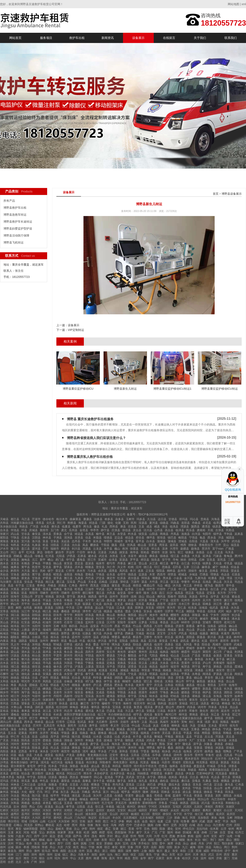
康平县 (93, 725)
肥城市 (190, 648)
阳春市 (172, 596)
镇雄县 (164, 556)
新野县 (65, 633)
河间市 (15, 744)
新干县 (220, 659)
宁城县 (174, 803)
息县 (131, 630)
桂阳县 (15, 611)
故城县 (108, 740)
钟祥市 (186, 622)
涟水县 (186, 696)
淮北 (37, 843)
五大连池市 (39, 703)
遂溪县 (212, 681)
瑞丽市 (55, 549)
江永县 (121, 608)
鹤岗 (129, 821)
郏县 (64, 641)
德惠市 (90, 718)
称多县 (109, 519)
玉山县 (186, 655)
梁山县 (15, 652)
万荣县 (134, 733)
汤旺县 (39, 707)
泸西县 (71, 556)
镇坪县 (218, 534)
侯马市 (234, 725)
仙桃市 (26, 619)
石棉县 (103, 582)
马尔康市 (6, 582)
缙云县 (201, 685)
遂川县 (188, 659)
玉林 (3, 840)
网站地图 (233, 4)
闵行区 (124, 814)
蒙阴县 (68, 648)
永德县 (200, 552)
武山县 (15, 534)
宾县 (120, 711)
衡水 (190, 840)
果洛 (214, 818)
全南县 (100, 663)
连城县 (15, 670)
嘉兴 (112, 858)
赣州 (42, 854)
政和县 (92, 670)
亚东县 (197, 784)
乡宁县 (52, 729)
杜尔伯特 (62, 707)
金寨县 (140, 678)
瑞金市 (26, 663)
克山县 (234, 707)
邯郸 (3, 854)
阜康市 (169, 773)
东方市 (222, 593)
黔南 (191, 836)
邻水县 (196, 582)
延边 (52, 836)
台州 (50, 858)
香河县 (222, 740)
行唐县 (58, 759)
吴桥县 (73, 744)
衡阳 (152, 851)
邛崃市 (44, 593)
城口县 (121, 807)
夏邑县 (222, 630)
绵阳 (113, 851)
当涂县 (4, 685)
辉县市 (137, 637)
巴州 (229, 825)
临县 (185, 725)
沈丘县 (90, 630)
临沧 (106, 825)
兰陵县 (108, 648)
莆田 (121, 851)
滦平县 (197, 744)
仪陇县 (105, 585)
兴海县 (215, 519)
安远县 (132, 663)
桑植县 (65, 611)
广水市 (122, 619)
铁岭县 (39, 722)
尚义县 (55, 748)
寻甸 (175, 560)
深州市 (79, 740)
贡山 (226, 545)
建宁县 (79, 674)
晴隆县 (90, 567)
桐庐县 (207, 692)
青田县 (212, 685)
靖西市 (136, 792)
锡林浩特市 (161, 799)
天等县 (165, 788)
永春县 (36, 674)
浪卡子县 (99, 781)
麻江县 (132, 563)
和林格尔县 (233, 803)
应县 (35, 737)
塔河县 (151, 700)
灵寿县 (47, 759)
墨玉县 (106, 766)
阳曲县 (58, 740)
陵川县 (76, 737)
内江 (29, 836)
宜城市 (207, 622)
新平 (43, 560)
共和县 (4, 523)
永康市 (111, 689)
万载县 (122, 659)
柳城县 (84, 799)
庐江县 (97, 685)
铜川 (153, 821)
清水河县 (218, 803)
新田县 (89, 608)
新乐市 (188, 755)
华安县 (146, 670)
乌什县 (104, 770)
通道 (227, 604)
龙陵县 (15, 560)
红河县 (31, 552)
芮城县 (55, 733)
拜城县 (115, 770)
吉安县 (15, 663)
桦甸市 (44, 718)
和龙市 (172, 711)
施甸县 (26, 560)
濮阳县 (26, 637)
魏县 (218, 751)
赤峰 (204, 832)
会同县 (28, 608)
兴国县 (68, 663)
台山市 (36, 604)
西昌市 (161, 574)
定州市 (122, 748)
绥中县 (143, 718)
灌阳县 (227, 796)
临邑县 (36, 648)
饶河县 (106, 707)
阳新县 (169, 626)
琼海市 (15, 596)
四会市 (132, 600)
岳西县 (137, 681)
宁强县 (193, 538)
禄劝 (183, 560)
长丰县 (129, 685)
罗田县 (15, 622)
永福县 (238, 796)
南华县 (134, 552)
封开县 (143, 600)
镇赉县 (26, 714)
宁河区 (153, 807)
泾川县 (148, 530)
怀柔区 (26, 818)
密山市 (170, 707)
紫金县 (236, 596)
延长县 (97, 541)
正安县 (150, 571)
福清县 (175, 674)
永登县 (122, 534)
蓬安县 (116, 585)
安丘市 (111, 652)
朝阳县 (219, 718)
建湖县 (111, 696)
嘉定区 (103, 814)
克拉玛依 (202, 829)
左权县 (238, 733)
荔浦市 (177, 796)
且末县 (236, 770)
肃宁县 (95, 744)
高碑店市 (99, 748)
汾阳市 (104, 725)
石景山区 (105, 818)
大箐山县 (16, 707)
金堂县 (122, 593)
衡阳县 (132, 615)
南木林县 (83, 788)
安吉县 (218, 689)
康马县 (229, 784)
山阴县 (44, 737)
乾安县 (47, 714)
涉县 (29, 755)
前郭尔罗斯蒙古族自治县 (80, 714)
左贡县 (74, 784)
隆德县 (63, 777)
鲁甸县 (228, 556)
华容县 (201, 611)
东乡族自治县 (9, 526)
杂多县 (120, 519)
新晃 (11, 608)
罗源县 (218, 674)
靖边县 (129, 538)
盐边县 (233, 589)
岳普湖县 (186, 766)
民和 (134, 523)
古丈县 (119, 604)
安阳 (155, 843)
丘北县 (219, 552)
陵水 (146, 593)
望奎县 (26, 703)
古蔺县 (193, 589)
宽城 (170, 744)
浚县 (229, 637)
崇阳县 (161, 619)
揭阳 (26, 854)
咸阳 (206, 851)
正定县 (68, 759)
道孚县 (58, 578)
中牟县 (26, 644)
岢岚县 (185, 729)
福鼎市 (164, 667)
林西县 (184, 803)
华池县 (15, 530)
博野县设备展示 (232, 194)
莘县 (197, 644)
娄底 (60, 836)
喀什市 (28, 770)
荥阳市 (4, 644)
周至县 (163, 545)
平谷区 (15, 818)
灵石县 (166, 733)
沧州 (82, 851)
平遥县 (188, 733)
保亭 (139, 593)
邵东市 (58, 615)
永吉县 (65, 718)
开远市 (70, 552)
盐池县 (109, 777)
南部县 (137, 585)
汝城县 (203, 608)
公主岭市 (77, 718)
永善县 (186, 556)
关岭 (43, 571)
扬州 (102, 854)
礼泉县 (36, 545)
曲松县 (164, 781)
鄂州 (141, 836)
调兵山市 (6, 722)
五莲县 (158, 648)
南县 (56, 611)
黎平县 (175, 563)
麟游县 (95, 545)
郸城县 (79, 630)
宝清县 (117, 707)
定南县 (111, 663)
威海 (193, 847)
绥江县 (175, 556)
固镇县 (33, 685)
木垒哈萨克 (101, 773)
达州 (166, 840)
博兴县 (116, 644)
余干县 (143, 655)
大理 (157, 836)
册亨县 (58, 567)
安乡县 (148, 611)
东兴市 (97, 796)
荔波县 (90, 563)
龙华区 (90, 810)
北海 (133, 843)
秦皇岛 (12, 851)
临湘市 (158, 611)
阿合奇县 (41, 770)
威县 (93, 751)
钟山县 (115, 792)
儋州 (194, 821)
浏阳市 (225, 615)
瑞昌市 (231, 663)
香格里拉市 (206, 545)
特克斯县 (202, 762)
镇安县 (143, 534)
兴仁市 (111, 567)
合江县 (215, 589)
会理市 (122, 574)
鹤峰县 (36, 619)
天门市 (4, 619)
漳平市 (4, 670)
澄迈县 (190, 593)
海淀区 (92, 818)
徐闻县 (239, 600)
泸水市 (4, 549)
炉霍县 (47, 578)
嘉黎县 (87, 781)
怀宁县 (190, 681)
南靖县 (167, 670)
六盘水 (20, 836)
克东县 (223, 707)
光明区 (68, 810)
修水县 (58, 667)
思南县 (166, 567)
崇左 (3, 829)
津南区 (209, 807)
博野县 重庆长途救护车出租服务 (90, 419)
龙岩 (143, 840)
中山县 (136, 725)
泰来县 (26, 711)
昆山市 (36, 700)
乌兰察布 (219, 825)
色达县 (225, 574)
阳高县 (26, 740)
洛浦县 (85, 766)
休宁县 (108, 681)
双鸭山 (39, 825)
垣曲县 (84, 733)
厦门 (227, 858)
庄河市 (37, 725)
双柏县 (145, 552)
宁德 (91, 847)
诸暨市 (196, 689)
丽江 (123, 829)
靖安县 (90, 659)
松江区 (68, 814)
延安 (99, 843)
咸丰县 (58, 619)
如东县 (15, 700)
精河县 (60, 773)
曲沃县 (131, 729)
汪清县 (161, 711)
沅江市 (26, 611)
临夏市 (77, 526)
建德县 (186, 692)
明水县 (225, 700)
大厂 (192, 740)
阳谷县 (206, 644)
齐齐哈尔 (144, 843)
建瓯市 (58, 670)
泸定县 (100, 578)
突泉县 (191, 799)
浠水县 (236, 619)
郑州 (188, 854)
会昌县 (58, 663)
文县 (141, 526)
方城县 (140, 633)
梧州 (3, 832)
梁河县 (36, 549)
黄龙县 (15, 541)
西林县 (155, 792)
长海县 (61, 725)
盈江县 (26, 549)
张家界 (62, 832)
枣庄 (81, 840)
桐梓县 (171, 571)
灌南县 (196, 696)
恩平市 (4, 604)
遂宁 (139, 832)
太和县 (4, 681)
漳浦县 (199, 670)
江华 (80, 608)
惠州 (89, 858)
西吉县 (74, 777)
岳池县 (207, 582)
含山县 (230, 681)
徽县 (97, 526)
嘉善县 (47, 692)
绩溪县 (26, 678)
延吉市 (225, 711)
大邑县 (111, 593)
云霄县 (210, 670)
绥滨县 (149, 707)
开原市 (230, 718)
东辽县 (215, 714)
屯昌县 (200, 593)
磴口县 (58, 803)
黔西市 (15, 571)
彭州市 (76, 593)
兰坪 (218, 545)
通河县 (90, 711)
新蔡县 (190, 626)
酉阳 (24, 807)
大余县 (164, 663)
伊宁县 (34, 762)
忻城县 (15, 792)
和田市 (127, 766)
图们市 (215, 711)
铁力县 (237, 703)
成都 (11, 858)
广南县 (230, 549)
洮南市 (4, 714)
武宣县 (237, 788)
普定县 (60, 571)
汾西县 (4, 729)
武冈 (221, 611)
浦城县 (124, 670)
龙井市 (183, 711)
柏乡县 (166, 751)
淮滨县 (140, 630)
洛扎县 (143, 781)
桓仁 (192, 722)
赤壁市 (140, 619)
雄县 (141, 748)
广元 (155, 832)
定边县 (119, 538)
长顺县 (26, 563)
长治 (198, 840)
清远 (208, 847)
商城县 (172, 630)
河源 (68, 836)
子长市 (87, 541)
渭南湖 (35, 847)
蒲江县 (100, 593)
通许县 (195, 641)
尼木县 (122, 788)
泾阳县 (55, 545)
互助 (126, 523)
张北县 (87, 748)
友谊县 (127, 707)
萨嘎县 (162, 784)
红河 (164, 836)
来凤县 (47, 619)
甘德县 (173, 519)
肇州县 (95, 707)
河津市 (33, 733)
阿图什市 (68, 770)
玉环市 (222, 685)
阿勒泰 (239, 818)
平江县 (180, 611)
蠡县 (171, 748)
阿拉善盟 (6, 825)
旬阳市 (207, 534)
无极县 (4, 759)
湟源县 (143, 523)
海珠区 (4, 814)
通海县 (81, 560)
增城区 (164, 810)
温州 (203, 858)
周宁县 (196, 667)
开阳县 (224, 571)
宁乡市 (215, 615)
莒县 (149, 648)
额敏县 (155, 762)
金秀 (228, 788)
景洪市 (206, 549)
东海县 (218, 696)
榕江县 (164, 563)
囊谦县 (88, 519)
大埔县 (79, 600)
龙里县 (15, 563)
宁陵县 (15, 633)
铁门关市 (153, 759)
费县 (99, 648)
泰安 (115, 847)
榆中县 (100, 534)
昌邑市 (90, 652)
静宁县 (105, 530)
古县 (90, 729)
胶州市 (68, 655)
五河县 (44, 685)
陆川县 (36, 796)
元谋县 (102, 552)
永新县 (156, 659)
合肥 (11, 862)
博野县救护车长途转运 (18, 222)
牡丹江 (240, 832)
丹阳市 (58, 696)
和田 (98, 821)
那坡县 (197, 792)
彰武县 (82, 722)
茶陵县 (196, 615)
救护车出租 (77, 38)
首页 (216, 194)
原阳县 (190, 637)
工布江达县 (28, 784)
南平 (135, 840)
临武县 (214, 608)
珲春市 (193, 711)
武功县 (236, 541)
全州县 (15, 799)
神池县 (206, 729)
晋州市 (199, 755)
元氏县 (228, 755)
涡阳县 (119, 678)
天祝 (210, 530)
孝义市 (115, 725)
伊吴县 (190, 773)
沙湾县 (4, 762)
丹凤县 (175, 534)
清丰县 (65, 637)
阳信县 (137, 644)
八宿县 (85, 784)
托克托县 (6, 807)
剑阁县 (58, 589)
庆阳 (237, 825)
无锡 (235, 858)
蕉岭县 (36, 600)
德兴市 (100, 655)
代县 (3, 733)
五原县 (68, 803)
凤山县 (75, 792)
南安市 (220, 670)
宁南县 (100, 574)
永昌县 (90, 534)
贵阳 (135, 858)
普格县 (90, 574)
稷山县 (113, 733)
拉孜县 (39, 788)
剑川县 (76, 549)
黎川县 (26, 659)
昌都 (3, 821)
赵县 (219, 755)
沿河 (139, 567)
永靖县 (45, 526)
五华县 (58, 600)
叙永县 (204, 589)
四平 (37, 836)
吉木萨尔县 (117, 773)
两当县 (88, 526)
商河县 (79, 655)
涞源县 (220, 748)
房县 (117, 626)
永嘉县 (132, 692)
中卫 (114, 821)
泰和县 (199, 659)
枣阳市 (218, 622)
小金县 (178, 578)
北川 (109, 589)
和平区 (58, 810)
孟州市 (76, 637)
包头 (73, 840)
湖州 (50, 854)
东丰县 (226, 714)
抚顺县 (224, 722)
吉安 (3, 843)
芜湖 (198, 851)
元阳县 (60, 556)
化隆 (118, 523)
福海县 (69, 762)
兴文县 (228, 582)
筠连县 (239, 582)
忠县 (90, 807)
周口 (227, 847)
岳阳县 (212, 611)
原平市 (142, 729)
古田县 (228, 667)
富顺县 (15, 593)
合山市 (218, 788)
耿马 (173, 552)
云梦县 (143, 622)
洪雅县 (63, 585)
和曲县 (174, 729)
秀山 (32, 807)
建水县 (92, 556)
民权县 (33, 633)
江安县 (31, 585)
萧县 (189, 678)
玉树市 (130, 519)
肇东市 (193, 700)
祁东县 (90, 615)
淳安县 (196, 692)
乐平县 (111, 667)
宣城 (57, 840)
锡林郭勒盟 (31, 829)
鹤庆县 (65, 549)
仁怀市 (70, 571)
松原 (87, 832)
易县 (189, 748)
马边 (160, 585)
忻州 (133, 836)
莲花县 (100, 667)
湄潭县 (113, 571)
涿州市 (132, 748)
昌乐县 (154, 652)
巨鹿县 (134, 751)
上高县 (111, 659)
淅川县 (97, 633)
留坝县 (161, 538)
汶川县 (239, 578)
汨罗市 (169, 611)
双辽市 (236, 714)
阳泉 (162, 829)
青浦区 (58, 814)
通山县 (151, 619)
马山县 (126, 799)
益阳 (198, 836)
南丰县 (15, 659)
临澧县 (119, 611)
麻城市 (204, 619)
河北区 (15, 810)
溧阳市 (71, 700)
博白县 (26, 796)
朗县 (216, 781)
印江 (157, 567)
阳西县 (183, 596)
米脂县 (97, 538)
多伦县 (148, 799)
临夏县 (66, 526)
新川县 (212, 637)
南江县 (50, 582)
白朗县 (4, 788)
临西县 (76, 751)
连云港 (72, 851)
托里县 (145, 762)
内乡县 (108, 633)
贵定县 (79, 563)
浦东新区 (91, 814)
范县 (46, 637)
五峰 (56, 626)
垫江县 (99, 807)
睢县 (24, 633)
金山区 (79, 814)
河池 (26, 832)
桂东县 (192, 608)
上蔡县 (26, 630)
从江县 (154, 563)
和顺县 (227, 733)
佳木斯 (214, 829)
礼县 (105, 526)
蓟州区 (131, 807)
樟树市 (58, 659)
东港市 (175, 722)
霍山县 (129, 678)
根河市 (79, 803)
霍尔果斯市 (18, 766)
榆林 (11, 840)
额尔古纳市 (92, 803)
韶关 (89, 840)
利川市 (100, 619)
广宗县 (113, 751)
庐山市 (207, 663)
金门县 (15, 674)
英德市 (124, 596)
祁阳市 (161, 608)
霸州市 (183, 740)
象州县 (4, 792)
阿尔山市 (203, 799)
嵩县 (143, 641)
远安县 (95, 626)
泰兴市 (4, 696)
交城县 (202, 725)
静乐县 (217, 729)
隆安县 (137, 799)
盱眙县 (175, 696)
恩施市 (111, 619)
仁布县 (240, 784)
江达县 (141, 784)
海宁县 (26, 692)
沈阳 (141, 854)
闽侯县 (239, 674)
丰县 (120, 700)
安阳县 (33, 641)
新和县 (124, 751)
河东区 (47, 810)
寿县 (14, 685)
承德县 (219, 744)
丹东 (201, 843)
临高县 (179, 593)
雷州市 (218, 600)
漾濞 (165, 549)
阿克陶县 (54, 770)
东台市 (100, 696)
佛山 (164, 854)
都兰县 (15, 519)
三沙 (169, 818)
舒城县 (151, 678)
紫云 (35, 571)
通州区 (58, 818)
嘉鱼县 (183, 619)
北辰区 (198, 807)
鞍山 (84, 847)
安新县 (198, 748)
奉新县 (132, 659)
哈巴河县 (57, 762)
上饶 (144, 851)
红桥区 (4, 810)
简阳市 (33, 593)
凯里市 (36, 567)
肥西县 (108, 685)
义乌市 (132, 689)
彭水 (16, 807)
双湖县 (237, 777)
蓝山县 (99, 608)
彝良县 (154, 556)
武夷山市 (70, 670)
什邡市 (161, 589)
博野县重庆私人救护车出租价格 (90, 457)
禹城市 (217, 644)
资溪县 (207, 655)
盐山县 (105, 744)
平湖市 (15, 692)
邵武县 (82, 670)
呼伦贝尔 (189, 829)
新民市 (72, 725)
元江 (35, 560)
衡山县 (111, 615)
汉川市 (111, 622)
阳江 (217, 843)
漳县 (165, 526)
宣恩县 (68, 619)
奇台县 (131, 773)
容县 (24, 593)
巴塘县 (204, 574)
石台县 (76, 678)
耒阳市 (79, 615)
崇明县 (192, 560)
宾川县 (145, 549)
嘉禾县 (224, 608)
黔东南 (181, 836)
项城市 (47, 630)
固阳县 (195, 803)
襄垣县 (180, 737)
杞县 (205, 641)
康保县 (76, 748)
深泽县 (26, 759)
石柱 (40, 807)
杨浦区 (135, 814)
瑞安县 (79, 692)
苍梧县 (158, 796)
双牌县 (139, 608)
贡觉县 (130, 784)
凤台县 (23, 685)
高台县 (169, 530)
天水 (147, 832)
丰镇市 (232, 799)
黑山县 (154, 722)
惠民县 (148, 644)
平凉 (225, 821)
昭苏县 (214, 762)
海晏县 (83, 523)
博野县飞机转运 (14, 242)
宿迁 (107, 847)
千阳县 (105, 545)
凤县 (85, 545)
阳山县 (151, 596)
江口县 (195, 567)
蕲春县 (225, 619)
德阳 (151, 840)
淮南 (128, 840)
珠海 (104, 858)
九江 (185, 847)
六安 (68, 847)
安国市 (111, 748)
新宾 (215, 722)
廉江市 (228, 600)
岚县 (156, 725)
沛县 (112, 700)
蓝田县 (174, 545)
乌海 (114, 825)
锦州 (18, 840)
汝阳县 (134, 641)
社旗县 (87, 633)
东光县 (126, 744)
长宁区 (178, 814)
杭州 (3, 858)
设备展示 (138, 38)
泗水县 (26, 652)
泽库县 (40, 523)
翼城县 (121, 729)
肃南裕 (201, 530)
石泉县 (26, 538)
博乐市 (88, 773)
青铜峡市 (86, 777)
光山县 (190, 630)
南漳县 (15, 626)
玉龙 (123, 556)
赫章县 (206, 567)
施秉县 (15, 567)
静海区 (142, 807)
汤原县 (205, 703)
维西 (183, 545)
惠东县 (111, 600)
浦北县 (76, 796)
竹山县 (137, 626)
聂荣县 (65, 781)
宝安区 (122, 810)
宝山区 (114, 814)
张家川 (4, 534)
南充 (76, 847)
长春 (177, 858)
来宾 (18, 832)
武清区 (188, 807)
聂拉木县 (174, 784)
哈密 (67, 825)
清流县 (143, 674)
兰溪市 (143, 689)
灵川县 (26, 799)
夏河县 (154, 523)
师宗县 (145, 560)
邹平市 (105, 644)
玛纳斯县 (143, 773)
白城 (192, 825)
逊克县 (74, 703)
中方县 (70, 608)
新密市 (235, 641)
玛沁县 (194, 519)
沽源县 (65, 748)
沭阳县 (239, 692)
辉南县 (194, 714)
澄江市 (92, 560)
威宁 (215, 567)
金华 (143, 858)
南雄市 (58, 604)
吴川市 (207, 600)
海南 (222, 818)
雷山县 (143, 563)
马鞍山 (218, 847)
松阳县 (180, 685)
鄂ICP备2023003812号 (153, 514)
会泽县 (113, 560)
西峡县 (129, 633)
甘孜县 (36, 578)
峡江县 (231, 659)
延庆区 (220, 814)
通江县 (60, 582)
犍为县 (209, 585)
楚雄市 (156, 552)
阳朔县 (36, 799)
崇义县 (143, 663)
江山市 (68, 689)
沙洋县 (196, 622)
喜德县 (47, 574)
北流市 (4, 796)
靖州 (235, 604)
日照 (68, 843)
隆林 (146, 792)
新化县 (196, 604)
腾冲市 (239, 556)
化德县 (36, 803)
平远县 (47, 600)
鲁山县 (73, 641)
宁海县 (164, 692)
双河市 (141, 759)
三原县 (65, 545)
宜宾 (214, 836)
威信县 (143, 556)
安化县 (36, 611)
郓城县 (58, 644)
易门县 (60, 560)
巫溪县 (49, 807)
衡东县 (100, 615)
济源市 (180, 626)
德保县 (208, 792)
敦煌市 (44, 530)
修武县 (126, 637)
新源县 (225, 762)
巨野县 (68, 644)
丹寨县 (122, 563)
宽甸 (184, 722)
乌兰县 (26, 519)
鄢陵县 (15, 637)
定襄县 (23, 733)
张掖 (90, 825)
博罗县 (122, 600)
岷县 (157, 526)
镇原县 (217, 526)
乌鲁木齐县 (7, 777)
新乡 (177, 847)
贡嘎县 (196, 781)
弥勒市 (49, 552)
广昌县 (196, 655)
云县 (210, 552)
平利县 (228, 534)
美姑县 (4, 574)
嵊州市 (186, 689)
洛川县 (36, 541)
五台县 (12, 733)
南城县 (36, 659)
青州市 (143, 652)
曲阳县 (180, 748)
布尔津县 (92, 762)
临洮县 (174, 526)
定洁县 (218, 784)
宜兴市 (129, 700)
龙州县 (186, 788)
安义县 (143, 667)
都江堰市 (88, 593)
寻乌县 (47, 663)
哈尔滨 (186, 858)
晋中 (162, 843)
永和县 (23, 729)
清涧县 (68, 538)
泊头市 (47, 744)
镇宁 (50, 571)
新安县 (163, 641)
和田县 (117, 766)
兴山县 (84, 626)
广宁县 (164, 600)
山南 (43, 821)
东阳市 (122, 689)
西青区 (220, 807)
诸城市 (132, 652)
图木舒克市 (192, 759)
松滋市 (47, 622)
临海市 (233, 685)
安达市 (204, 700)
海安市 (228, 696)
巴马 (40, 792)
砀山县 (198, 678)
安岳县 (28, 582)
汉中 (45, 836)
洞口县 (15, 615)
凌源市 (154, 718)
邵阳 (159, 840)
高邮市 (68, 696)
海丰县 (26, 600)
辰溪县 (49, 608)
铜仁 (205, 840)
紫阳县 (4, 538)
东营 (104, 840)
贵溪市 (186, 663)
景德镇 (108, 843)
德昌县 (132, 574)
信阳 (169, 847)
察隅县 (225, 781)
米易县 (4, 593)
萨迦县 (50, 788)
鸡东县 (191, 707)
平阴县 (90, 655)
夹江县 (188, 585)
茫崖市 (36, 519)
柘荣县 (186, 667)
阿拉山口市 (74, 773)
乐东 (154, 593)
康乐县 (56, 526)
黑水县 (167, 578)
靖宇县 (138, 714)
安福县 (167, 659)
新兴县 (60, 596)
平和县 (156, 670)
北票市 (164, 718)
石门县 (97, 611)
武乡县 (126, 737)
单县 (88, 644)
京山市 (175, 622)
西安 (227, 854)
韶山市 (143, 615)
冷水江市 (184, 604)
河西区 (36, 810)
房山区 (68, 818)
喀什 (166, 825)
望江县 (148, 681)
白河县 (196, 534)
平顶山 (20, 843)
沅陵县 (60, 608)
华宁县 (70, 560)
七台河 (52, 821)
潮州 (21, 851)
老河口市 (230, 622)
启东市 (4, 700)
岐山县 (142, 545)
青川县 (68, 589)
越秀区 (15, 814)
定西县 (23, 751)
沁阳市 (87, 637)
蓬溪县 (36, 589)
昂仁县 (28, 788)
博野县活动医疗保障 (16, 235)
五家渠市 (177, 759)
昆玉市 (114, 759)
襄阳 (162, 847)
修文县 (203, 571)
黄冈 (123, 847)
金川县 (188, 578)
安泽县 (81, 729)
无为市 (65, 685)
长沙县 (236, 615)
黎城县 (158, 737)
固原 (210, 821)
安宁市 (166, 560)
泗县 (171, 678)
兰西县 (15, 703)
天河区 (239, 810)
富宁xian (218, 549)
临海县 (188, 751)
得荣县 (172, 574)
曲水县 (112, 788)
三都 (231, 560)
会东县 (111, 574)
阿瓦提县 (92, 770)
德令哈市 (48, 519)
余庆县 (102, 571)
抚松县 (148, 714)
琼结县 (175, 781)
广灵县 (4, 740)
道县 (130, 608)
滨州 (11, 843)
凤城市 (164, 722)
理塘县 (215, 574)
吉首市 (161, 604)
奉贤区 (47, 814)
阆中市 (84, 585)
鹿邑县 (58, 630)
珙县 (3, 585)
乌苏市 (166, 762)
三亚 (191, 851)
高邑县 (36, 759)
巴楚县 (163, 766)
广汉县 (172, 589)
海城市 (235, 722)
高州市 (196, 600)
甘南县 (15, 711)
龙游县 (79, 689)
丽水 (18, 847)
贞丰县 (79, 567)
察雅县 (95, 784)
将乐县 (100, 674)
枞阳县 (201, 681)
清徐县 (68, 740)
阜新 (91, 722)
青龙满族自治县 (97, 755)
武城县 (238, 644)
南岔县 (4, 707)
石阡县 (177, 567)
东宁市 (95, 703)
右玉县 (26, 737)
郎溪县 (55, 678)
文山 (77, 829)
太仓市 (26, 700)
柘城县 (4, 633)
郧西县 (148, 626)
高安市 (47, 659)
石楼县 (165, 725)
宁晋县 (145, 751)
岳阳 (154, 847)
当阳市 (36, 626)
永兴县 (235, 608)
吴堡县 (79, 538)
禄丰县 (92, 552)
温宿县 (157, 770)
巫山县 (60, 807)
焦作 (29, 843)
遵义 (167, 851)
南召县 (151, 633)
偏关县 (153, 729)
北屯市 (165, 759)
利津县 (239, 652)
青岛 (149, 854)
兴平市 (225, 541)
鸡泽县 (4, 755)
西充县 (95, 585)
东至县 (87, 678)
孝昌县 (164, 622)
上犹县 (154, 663)
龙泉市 (140, 685)
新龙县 (26, 578)
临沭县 (58, 648)
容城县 (230, 748)
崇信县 (126, 530)
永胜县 (114, 556)
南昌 (128, 858)
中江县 (183, 589)
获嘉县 (201, 637)
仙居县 (15, 689)
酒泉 (71, 832)
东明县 (36, 644)
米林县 (15, 784)
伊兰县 (140, 711)
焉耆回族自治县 (219, 770)
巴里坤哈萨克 (205, 773)
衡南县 (122, 615)
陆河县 (15, 600)
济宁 (228, 851)
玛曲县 (175, 523)
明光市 (26, 681)
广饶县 (228, 652)
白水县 (151, 541)
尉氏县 (185, 641)
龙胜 (218, 796)
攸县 (205, 615)
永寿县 (196, 674)
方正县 (129, 711)
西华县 (111, 630)
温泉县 (50, 773)
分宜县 (196, 663)
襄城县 (4, 637)
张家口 (240, 843)
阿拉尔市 (207, 759)
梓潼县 (119, 589)
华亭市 (95, 530)
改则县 (173, 777)
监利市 (90, 622)
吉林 (96, 840)
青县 (136, 744)
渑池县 (193, 633)
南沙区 (186, 810)
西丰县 (28, 722)
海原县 (21, 777)
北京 (18, 862)
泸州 (209, 843)
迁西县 (146, 755)
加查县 (132, 781)
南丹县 (97, 792)
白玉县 (4, 578)
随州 (170, 832)
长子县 (137, 737)
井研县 (198, 585)
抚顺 (84, 843)
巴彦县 (111, 711)
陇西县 (195, 526)
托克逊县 (221, 773)
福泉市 (100, 563)
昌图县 (18, 722)
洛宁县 (113, 641)
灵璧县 (180, 678)
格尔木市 (62, 519)
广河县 (34, 526)
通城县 (172, 619)
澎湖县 (4, 667)
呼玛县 (161, 700)
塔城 (24, 821)
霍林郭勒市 (149, 803)
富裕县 (4, 711)
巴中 (129, 825)
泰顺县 (90, 692)
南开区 (26, 810)
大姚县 (113, 552)
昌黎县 (81, 755)
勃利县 (162, 703)
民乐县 (190, 530)
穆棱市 (106, 703)
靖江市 (15, 696)
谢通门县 (16, 788)
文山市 (4, 552)
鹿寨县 (73, 799)
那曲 (177, 818)
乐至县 (18, 582)
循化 (110, 523)
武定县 (103, 556)
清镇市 (192, 571)
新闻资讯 (108, 38)
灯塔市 (60, 722)
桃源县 (108, 611)
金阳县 (68, 574)
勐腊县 (185, 549)
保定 (133, 854)
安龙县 (47, 567)
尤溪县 (111, 674)
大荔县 (204, 541)
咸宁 (222, 836)
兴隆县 (208, 744)
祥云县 (156, 549)
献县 (64, 744)
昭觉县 (58, 574)
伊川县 (102, 641)
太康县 (68, 630)
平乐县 (188, 796)
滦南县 (167, 755)
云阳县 (81, 807)
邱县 (14, 755)
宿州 (200, 847)
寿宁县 (207, 667)
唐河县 (76, 633)
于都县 (79, 663)
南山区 (132, 810)
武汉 (211, 854)
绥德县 (108, 538)
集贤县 (138, 707)
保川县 (92, 641)
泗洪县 (218, 692)
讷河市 (202, 707)
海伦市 (183, 700)
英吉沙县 (6, 770)
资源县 (198, 796)
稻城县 (183, 574)
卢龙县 (70, 755)
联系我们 (231, 38)
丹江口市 (107, 626)
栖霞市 (186, 652)
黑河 (75, 825)
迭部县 (186, 523)
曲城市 (233, 648)
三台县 (140, 589)
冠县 (178, 644)
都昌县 (26, 667)
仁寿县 (73, 585)
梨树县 (12, 718)
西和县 (114, 526)
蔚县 (46, 748)
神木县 (47, 538)
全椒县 (68, 681)
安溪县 (47, 674)
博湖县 (181, 770)
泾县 (35, 678)
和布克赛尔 (120, 762)
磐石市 (23, 718)
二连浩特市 (178, 799)
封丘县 (169, 637)
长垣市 (158, 637)
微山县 (79, 652)
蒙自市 (60, 552)
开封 (110, 836)
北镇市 (124, 722)
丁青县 (106, 784)
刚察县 (72, 523)
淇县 (221, 637)
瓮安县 (68, 563)
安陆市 (122, 622)
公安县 (100, 622)
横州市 (95, 799)
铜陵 (182, 840)
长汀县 (47, 670)
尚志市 (68, 711)
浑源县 (220, 737)
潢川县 (151, 630)
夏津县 (4, 648)
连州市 (114, 596)
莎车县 (222, 766)
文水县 (213, 725)
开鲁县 (163, 803)
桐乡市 (4, 692)
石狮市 (4, 674)
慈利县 (76, 611)
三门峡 (213, 832)
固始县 (161, 630)
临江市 (102, 714)
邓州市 (44, 633)
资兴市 (171, 608)
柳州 (136, 851)
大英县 (15, 589)
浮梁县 (122, 667)
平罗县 (120, 777)
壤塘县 (156, 578)
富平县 (129, 541)
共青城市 (219, 663)
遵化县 (124, 755)
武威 (202, 821)
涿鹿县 (4, 748)
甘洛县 (15, 574)
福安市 (175, 667)
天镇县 (15, 740)
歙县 (117, 681)
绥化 (110, 832)
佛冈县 (161, 596)
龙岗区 (111, 810)
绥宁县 (4, 615)
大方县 (26, 571)
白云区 (228, 810)
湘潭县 (164, 615)
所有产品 (9, 201)
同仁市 (61, 523)
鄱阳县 (132, 655)
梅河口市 (171, 714)
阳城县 (87, 737)
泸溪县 (79, 667)
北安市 (53, 703)
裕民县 (134, 762)
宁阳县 (222, 648)
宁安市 (117, 703)
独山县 (58, 563)
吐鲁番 (185, 821)
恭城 (168, 796)
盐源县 (143, 574)
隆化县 (187, 744)
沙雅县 (136, 770)
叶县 (82, 641)
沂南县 (140, 648)
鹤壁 (102, 832)
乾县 (46, 545)
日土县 (194, 777)
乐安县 (239, 655)
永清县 (233, 740)
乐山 (186, 843)
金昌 (137, 821)
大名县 (38, 755)
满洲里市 (134, 803)
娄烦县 (47, 740)
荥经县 (124, 582)
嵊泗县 (47, 689)
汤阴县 (23, 641)
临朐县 (164, 652)
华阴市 (108, 541)
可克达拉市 (127, 759)
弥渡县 (134, 549)
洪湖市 (58, 622)
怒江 (106, 821)
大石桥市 (102, 722)
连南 (134, 596)
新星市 (90, 759)
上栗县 (90, 667)
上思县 (108, 796)
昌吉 (200, 825)
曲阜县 (4, 652)
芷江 (3, 608)
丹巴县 (90, 578)
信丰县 (175, 663)
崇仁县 (4, 659)
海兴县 (116, 744)
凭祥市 (154, 788)
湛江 (105, 851)
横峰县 (164, 655)
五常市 (58, 711)
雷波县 (235, 571)
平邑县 (90, 648)
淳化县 (4, 545)
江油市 (90, 589)
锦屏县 (207, 563)
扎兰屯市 (107, 803)
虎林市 (181, 707)
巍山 (117, 549)
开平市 (26, 604)
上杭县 (36, 670)
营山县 (126, 585)
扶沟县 (122, 630)
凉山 (50, 829)
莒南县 (79, 648)
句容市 (36, 696)
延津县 (207, 556)
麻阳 (18, 608)
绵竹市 (151, 589)
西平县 (36, 630)
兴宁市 (90, 600)
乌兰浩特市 (218, 799)
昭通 (34, 832)
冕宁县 (36, 574)
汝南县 (212, 626)
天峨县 (86, 792)
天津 (196, 854)
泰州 (235, 851)
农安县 (111, 718)
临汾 (50, 840)
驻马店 (46, 851)
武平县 (26, 670)
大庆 (60, 847)
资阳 (43, 829)
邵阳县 (36, 615)
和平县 (204, 596)
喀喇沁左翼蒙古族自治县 (186, 718)
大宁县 (41, 729)
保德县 (163, 729)
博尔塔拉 (14, 821)
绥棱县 (215, 700)
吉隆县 (186, 784)
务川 (133, 571)
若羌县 (4, 773)
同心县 (98, 777)
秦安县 (36, 534)
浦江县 (164, 689)
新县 (181, 630)
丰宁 (178, 744)
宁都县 (90, 663)
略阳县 (183, 538)
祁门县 (90, 681)
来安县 (79, 681)
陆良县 (156, 560)
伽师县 (174, 766)
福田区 (143, 810)
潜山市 (180, 681)
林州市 (238, 637)
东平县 (212, 648)
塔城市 (177, 762)
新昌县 (207, 689)
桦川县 (215, 703)
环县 (24, 530)
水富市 (132, 556)
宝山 (42, 832)
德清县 (239, 689)
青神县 (41, 585)
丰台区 (117, 818)
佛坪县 (151, 538)
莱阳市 (207, 652)
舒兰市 (33, 718)
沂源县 (15, 655)
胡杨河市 (102, 759)
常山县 (100, 689)
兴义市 (122, 567)
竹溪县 (126, 626)
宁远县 (110, 608)
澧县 (128, 611)
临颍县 (204, 633)
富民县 (222, 560)
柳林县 (176, 725)
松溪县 (103, 670)
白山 (208, 825)
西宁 (60, 843)
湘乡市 (154, 615)
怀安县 (26, 748)
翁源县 (87, 604)
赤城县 (229, 744)
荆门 (213, 840)
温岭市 (4, 689)
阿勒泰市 (105, 762)
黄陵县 (4, 541)
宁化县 (132, 674)
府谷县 (140, 538)
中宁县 (31, 777)
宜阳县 (124, 641)
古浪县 (220, 530)
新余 (3, 836)
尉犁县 (15, 773)
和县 (221, 681)
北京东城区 (147, 818)
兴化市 (26, 696)
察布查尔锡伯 (19, 762)
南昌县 (154, 667)
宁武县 (227, 729)
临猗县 (145, 733)
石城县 (36, 663)
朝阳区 (160, 818)
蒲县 (14, 729)
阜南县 (230, 678)
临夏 (160, 821)
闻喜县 (124, 733)
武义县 (175, 689)
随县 (131, 619)
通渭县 (206, 526)
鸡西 (121, 825)
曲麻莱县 (75, 519)
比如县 (76, 781)
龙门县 (100, 600)
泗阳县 (228, 692)
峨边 (168, 585)
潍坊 (26, 858)
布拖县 (79, 574)
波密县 (236, 781)
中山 (73, 858)
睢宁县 (103, 700)
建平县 (208, 718)
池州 (221, 840)
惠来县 (82, 596)
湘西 (94, 832)
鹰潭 (239, 829)
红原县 (122, 578)
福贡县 (235, 545)
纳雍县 (224, 567)
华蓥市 (186, 582)
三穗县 (4, 567)
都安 (32, 792)
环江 (48, 792)
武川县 (206, 803)
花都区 (196, 810)
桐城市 (126, 681)
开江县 (164, 582)
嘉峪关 (60, 829)
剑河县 (196, 563)
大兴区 (36, 818)
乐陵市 (227, 644)
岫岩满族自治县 (10, 725)
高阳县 (4, 751)
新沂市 (92, 700)
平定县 (198, 737)
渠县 (144, 582)
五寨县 (195, 729)
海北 (185, 818)
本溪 (200, 722)
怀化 (65, 840)
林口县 (151, 703)
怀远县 (55, 685)
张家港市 (48, 700)
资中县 (230, 585)
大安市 (236, 711)
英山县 (4, 622)
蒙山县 (140, 796)
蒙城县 (108, 678)
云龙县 (97, 549)
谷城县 (4, 626)
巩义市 (15, 644)
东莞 (172, 854)
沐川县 (177, 585)
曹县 (96, 644)
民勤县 (230, 530)
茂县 (222, 578)
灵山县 (87, 796)
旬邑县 (15, 545)
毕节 (139, 829)
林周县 (144, 788)
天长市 (36, 681)
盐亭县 (129, 589)
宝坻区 (177, 807)
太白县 (76, 545)
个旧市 (81, 552)
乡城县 (193, 574)
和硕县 (192, 770)
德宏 (100, 829)
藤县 (149, 796)
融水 (53, 799)
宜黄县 (228, 655)
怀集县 (154, 600)
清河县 (45, 762)
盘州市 (182, 571)
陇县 (114, 545)
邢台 (29, 851)
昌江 (162, 593)
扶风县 (131, 545)
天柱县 (218, 563)
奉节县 (70, 807)
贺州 (178, 829)
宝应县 (71, 582)
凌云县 (187, 792)
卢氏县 (183, 633)
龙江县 (47, 711)
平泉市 (153, 744)
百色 (147, 829)
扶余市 (36, 714)
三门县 (36, 689)
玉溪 (11, 832)
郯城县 (129, 648)
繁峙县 (238, 729)
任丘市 (36, 744)
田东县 (229, 792)
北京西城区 (130, 818)
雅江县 (68, 578)
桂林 (11, 854)
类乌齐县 (118, 784)
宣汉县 (175, 582)
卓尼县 (207, 523)
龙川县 (225, 596)
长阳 (64, 626)
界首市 (209, 678)
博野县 (151, 748)
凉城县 (4, 803)
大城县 (212, 740)
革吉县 (183, 777)
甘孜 (176, 821)
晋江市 (231, 670)
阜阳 (183, 851)
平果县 (219, 792)
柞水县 (132, 534)
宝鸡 (125, 843)
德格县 (15, 578)
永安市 (68, 674)
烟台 (42, 858)
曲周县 (209, 751)
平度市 (58, 655)
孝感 (26, 847)
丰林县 (28, 707)
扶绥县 (208, 788)
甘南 (82, 821)
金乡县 (58, 652)
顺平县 (161, 748)
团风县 (36, 622)
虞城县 (233, 630)
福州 (211, 858)
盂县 (189, 737)
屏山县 (218, 582)
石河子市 (221, 759)
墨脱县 (4, 784)
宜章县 (4, 611)
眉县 (122, 545)
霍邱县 (161, 678)
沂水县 (119, 648)
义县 (144, 722)
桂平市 (55, 796)
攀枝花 (50, 825)
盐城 (57, 854)
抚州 (118, 843)
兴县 (193, 725)
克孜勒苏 (203, 818)
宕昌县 (132, 526)
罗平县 (134, 560)
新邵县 (47, 615)
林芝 (218, 821)
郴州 (102, 836)
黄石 (120, 840)
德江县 (148, 567)
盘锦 (26, 840)
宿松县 (158, 681)
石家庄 (160, 858)
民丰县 (53, 766)
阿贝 (75, 821)
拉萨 (45, 843)
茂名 (94, 836)
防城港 (187, 832)
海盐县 (36, 692)
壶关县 (148, 737)
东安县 (150, 608)
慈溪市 (143, 692)
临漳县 (60, 755)
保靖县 (129, 604)
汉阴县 (36, 538)
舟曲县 (196, 523)
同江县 (194, 703)
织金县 (235, 567)
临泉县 (15, 681)
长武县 (26, 545)
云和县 (169, 685)
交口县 (125, 725)
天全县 (92, 582)
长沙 (180, 854)
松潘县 (213, 578)
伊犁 (84, 829)
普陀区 (156, 814)
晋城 (230, 832)
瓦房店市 (49, 725)
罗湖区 (154, 810)
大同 (149, 836)
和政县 (24, 526)
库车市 (147, 770)
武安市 (198, 751)
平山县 (239, 755)
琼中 (131, 593)
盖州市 (114, 722)
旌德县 (15, 678)
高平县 (55, 737)
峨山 (50, 560)
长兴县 (228, 689)
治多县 (98, 519)
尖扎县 (51, 523)
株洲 (99, 847)
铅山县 (175, 655)
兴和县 (15, 803)
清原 (207, 722)
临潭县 (218, 523)
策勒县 (74, 766)
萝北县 (159, 707)
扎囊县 (207, 781)
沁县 (117, 737)
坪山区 (79, 810)
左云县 (209, 737)
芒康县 (63, 784)
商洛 (82, 825)
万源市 (135, 582)
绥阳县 (161, 571)
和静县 (203, 770)
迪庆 (90, 821)
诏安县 (188, 670)
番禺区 (207, 810)
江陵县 (79, 622)
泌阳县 (222, 626)
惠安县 (58, 674)
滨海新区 (165, 807)
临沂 (18, 858)
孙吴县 (63, 703)
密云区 (4, 818)
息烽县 (214, 571)
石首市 (68, 622)
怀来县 (15, 748)
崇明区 (36, 814)
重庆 (235, 854)
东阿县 (188, 644)
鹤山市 (15, 604)
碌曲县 (164, 523)
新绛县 (102, 733)
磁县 (21, 755)
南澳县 (47, 604)
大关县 (196, 556)
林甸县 (74, 707)
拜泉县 (213, 707)
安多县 (55, 781)
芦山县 (82, 582)
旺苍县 (79, 589)
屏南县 (218, 667)
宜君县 (153, 545)
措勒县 (162, 777)
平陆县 (65, 733)
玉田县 (135, 755)
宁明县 (197, 788)
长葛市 (225, 633)
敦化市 (204, 711)
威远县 (4, 589)
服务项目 (46, 38)
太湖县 (169, 681)
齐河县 (26, 648)
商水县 (100, 630)
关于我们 (200, 38)
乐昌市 (68, 604)
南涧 (125, 549)
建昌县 (132, 718)
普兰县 (226, 777)
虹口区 (146, 814)
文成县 (100, 692)
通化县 (204, 714)
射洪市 (26, 589)
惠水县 (4, 563)
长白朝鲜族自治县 (120, 714)
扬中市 (47, 696)
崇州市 (55, 593)
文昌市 (4, 596)
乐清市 (68, 692)
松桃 (131, 567)
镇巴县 (172, 538)
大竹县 (154, 582)
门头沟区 (80, 818)
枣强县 (161, 740)
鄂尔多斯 (228, 843)
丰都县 (110, 807)
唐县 (14, 751)
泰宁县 (90, 674)
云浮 (223, 829)
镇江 (65, 854)
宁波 (157, 854)
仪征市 (79, 696)
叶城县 (211, 766)
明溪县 (154, 674)
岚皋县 (239, 534)
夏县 (75, 733)
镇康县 (190, 552)
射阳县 (122, 696)
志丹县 (76, 541)
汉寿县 (137, 611)
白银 (158, 825)
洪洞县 (99, 729)
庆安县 (236, 700)
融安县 (63, 799)
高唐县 (169, 644)
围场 (162, 744)
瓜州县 (73, 530)
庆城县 (33, 530)
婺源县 (111, 655)
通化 (170, 829)
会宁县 (68, 534)
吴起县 (65, 541)
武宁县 (68, 667)
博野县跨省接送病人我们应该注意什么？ (96, 438)
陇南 (150, 825)
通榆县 (15, 714)
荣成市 (180, 648)
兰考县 (174, 641)
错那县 (111, 781)
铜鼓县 (79, 659)
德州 (3, 847)
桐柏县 (55, 633)
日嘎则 (33, 821)
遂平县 (201, 626)
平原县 (15, 648)
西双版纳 (121, 832)
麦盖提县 (199, 766)
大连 (196, 858)
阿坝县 (146, 578)
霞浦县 (239, 667)
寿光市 (122, 652)
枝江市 (26, 626)
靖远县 (79, 534)
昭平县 (126, 792)
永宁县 (151, 777)
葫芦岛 (77, 836)
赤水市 (81, 571)
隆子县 (122, 781)
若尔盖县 (134, 578)
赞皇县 (15, 759)
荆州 (235, 847)
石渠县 (236, 574)
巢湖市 (87, 685)
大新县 (176, 788)
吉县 (61, 729)
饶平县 (103, 596)
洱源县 (87, 549)
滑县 (14, 641)
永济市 (44, 733)
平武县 (100, 589)
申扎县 (44, 781)
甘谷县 (26, 534)
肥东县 (119, 685)
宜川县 (26, 541)
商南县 (164, 534)
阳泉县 (36, 748)
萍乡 (131, 832)
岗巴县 (151, 784)
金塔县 (84, 530)
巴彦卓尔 (140, 825)
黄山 (118, 836)
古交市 (36, 740)
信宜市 (175, 600)
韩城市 (119, 541)
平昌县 (39, 582)
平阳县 (122, 692)
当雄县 (133, 788)
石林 (202, 560)
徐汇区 (199, 814)
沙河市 (55, 751)
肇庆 (3, 851)
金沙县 (4, 571)
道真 (141, 571)
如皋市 (239, 696)
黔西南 (51, 832)
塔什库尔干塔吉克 (145, 766)
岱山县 (58, 689)
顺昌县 (135, 670)
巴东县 (79, 619)
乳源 (77, 604)
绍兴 (57, 858)
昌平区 (47, 818)
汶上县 (36, 652)
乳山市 (169, 648)
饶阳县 (129, 740)
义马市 (172, 633)
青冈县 (4, 703)
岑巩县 (228, 563)
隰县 (32, 729)
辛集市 (210, 755)
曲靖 (194, 843)
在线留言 (169, 38)
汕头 (110, 854)
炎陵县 (186, 615)
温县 (96, 637)
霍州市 (223, 725)
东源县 (193, 596)
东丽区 (230, 807)
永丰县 (210, 659)
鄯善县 (233, 773)
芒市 (46, 549)
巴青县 (15, 781)
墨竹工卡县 (98, 788)
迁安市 (114, 755)
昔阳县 (217, 733)
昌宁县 (4, 560)
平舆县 (15, 630)
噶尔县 (205, 777)
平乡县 (102, 751)
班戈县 (26, 781)
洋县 (221, 538)
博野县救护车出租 (15, 208)
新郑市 (224, 641)
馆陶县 (227, 751)
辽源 (168, 821)
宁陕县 (15, 538)
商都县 (26, 803)
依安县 (36, 711)
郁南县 (50, 596)
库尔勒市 (38, 773)
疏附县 (18, 770)
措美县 (154, 781)
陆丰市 (4, 600)
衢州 (52, 843)
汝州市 (44, 641)
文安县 (201, 740)
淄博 (128, 851)
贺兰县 (141, 777)
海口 (118, 854)
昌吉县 (179, 773)
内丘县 (177, 751)
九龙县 (79, 578)
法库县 (83, 725)
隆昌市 (220, 585)
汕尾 (230, 836)
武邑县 (151, 740)
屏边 (40, 552)
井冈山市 (144, 659)
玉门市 (55, 530)
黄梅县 (215, 619)
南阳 (63, 851)
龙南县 (122, 663)
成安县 (49, 755)
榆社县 (4, 737)
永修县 (47, 667)
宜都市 (47, 626)
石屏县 (82, 556)
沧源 (165, 552)
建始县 (90, 619)
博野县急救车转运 (15, 215)
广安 (162, 832)
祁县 (197, 733)
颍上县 (220, 678)
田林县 (165, 792)
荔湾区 (26, 814)
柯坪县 (80, 770)
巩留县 (236, 762)
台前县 (36, 637)
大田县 (122, 674)
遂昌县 (190, 685)
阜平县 (33, 751)
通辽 (108, 829)
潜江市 (15, 619)
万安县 (178, 659)
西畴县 (18, 556)
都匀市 (111, 563)
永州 (206, 836)
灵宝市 (161, 633)
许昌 (178, 843)
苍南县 (111, 692)
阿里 (193, 818)
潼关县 (215, 541)
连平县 (215, 596)
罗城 (55, 792)
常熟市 (60, 700)
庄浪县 (116, 530)
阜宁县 (132, 696)
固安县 (4, 744)
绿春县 (39, 556)
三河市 (172, 740)
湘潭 (170, 843)
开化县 (90, 689)
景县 (99, 740)
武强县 (140, 740)
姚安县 (124, 552)
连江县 (228, 674)
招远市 (196, 652)
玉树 (230, 818)
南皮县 (84, 744)
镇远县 (239, 563)
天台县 (26, 689)
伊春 (121, 821)
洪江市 (218, 604)
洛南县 (186, 534)
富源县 (124, 560)
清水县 (47, 534)
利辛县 (97, 678)
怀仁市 (15, 737)
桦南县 (226, 703)
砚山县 (28, 556)
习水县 (92, 571)
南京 (203, 854)
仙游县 (164, 674)
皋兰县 (111, 534)
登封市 (214, 641)
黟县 (99, 681)
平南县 (65, 796)
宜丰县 (100, 659)
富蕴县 (80, 762)
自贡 (223, 832)
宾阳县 (105, 799)
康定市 (111, 578)
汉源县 (114, 582)
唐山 (73, 854)
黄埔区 (218, 810)
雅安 (18, 829)
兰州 (34, 858)
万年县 (122, 655)
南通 (96, 858)
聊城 (42, 840)
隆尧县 (156, 751)
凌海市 (135, 722)
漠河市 (172, 700)
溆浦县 (38, 608)
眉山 (229, 840)
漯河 (87, 836)
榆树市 (100, 718)
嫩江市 (85, 703)
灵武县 (130, 777)
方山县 (147, 725)
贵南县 (205, 519)
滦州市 (178, 755)
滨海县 (143, 696)
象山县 (175, 692)
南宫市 (65, 751)
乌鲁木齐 (84, 854)
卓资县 (47, 803)
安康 (116, 829)
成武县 (79, 644)
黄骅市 (26, 744)
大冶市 (158, 626)
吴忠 (59, 825)
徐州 (65, 858)
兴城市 (122, 718)
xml (244, 4)
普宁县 (71, 596)
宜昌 (89, 851)
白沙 (170, 593)
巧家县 (218, 556)
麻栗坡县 (6, 556)
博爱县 (116, 637)
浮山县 (70, 729)
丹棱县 (52, 585)
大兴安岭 (64, 821)
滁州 (37, 851)
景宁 (149, 685)
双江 (180, 552)
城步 (229, 611)
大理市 (174, 549)
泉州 (169, 858)
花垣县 (140, 604)
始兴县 (108, 604)
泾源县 (53, 777)
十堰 (237, 836)
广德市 (44, 678)
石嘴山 (18, 825)
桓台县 (36, 655)
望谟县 (68, 567)
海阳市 (175, 652)
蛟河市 (55, 718)
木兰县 (100, 711)
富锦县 (183, 703)
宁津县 (47, 648)
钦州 (231, 829)
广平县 (238, 751)
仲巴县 (208, 784)
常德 (45, 847)
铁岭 (178, 832)
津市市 (87, 611)
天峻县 (4, 519)
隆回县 (26, 615)
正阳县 (4, 630)
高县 (11, 585)
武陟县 (105, 637)
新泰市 (201, 648)
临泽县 (180, 530)
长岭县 (58, 714)
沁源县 (108, 737)
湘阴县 (190, 611)
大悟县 (154, 622)
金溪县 (218, 655)
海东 (98, 825)
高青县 (26, 655)
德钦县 (192, 545)
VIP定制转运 (76, 330)
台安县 (26, 725)
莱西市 (47, 655)
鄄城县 (47, 644)
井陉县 (79, 759)
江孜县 (71, 788)
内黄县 (4, 641)
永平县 (108, 549)
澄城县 (183, 541)
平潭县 (186, 674)
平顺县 (169, 737)
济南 (219, 858)
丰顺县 (68, 600)
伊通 (3, 718)
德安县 (36, 667)
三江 (46, 799)
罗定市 (39, 596)
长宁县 (20, 585)
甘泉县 (55, 541)
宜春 (130, 847)
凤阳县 (47, 681)
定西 (174, 825)
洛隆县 (53, 784)
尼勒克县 (189, 762)
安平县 (119, 740)
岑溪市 (129, 796)
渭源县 (185, 526)
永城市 (212, 630)
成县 (149, 526)
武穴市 (193, 619)
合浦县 (119, 796)
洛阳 (94, 854)
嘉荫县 (50, 707)
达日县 (162, 519)
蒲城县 (161, 541)
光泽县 (114, 670)
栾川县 (153, 641)
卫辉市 (148, 637)
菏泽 (138, 847)
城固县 (230, 538)
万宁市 (232, 593)
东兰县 (65, 792)
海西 (233, 821)
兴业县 (15, 796)
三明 (91, 843)
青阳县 (65, 678)
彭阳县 (42, 777)
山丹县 (158, 530)
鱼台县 (68, 652)
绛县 (93, 733)
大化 (24, 792)
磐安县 (154, 689)
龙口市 (218, 652)
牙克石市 (121, 803)
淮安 (175, 851)
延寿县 (79, 711)
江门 (18, 854)
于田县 (63, 766)
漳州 (34, 854)
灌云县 (207, 696)
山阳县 (154, 534)
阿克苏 (28, 825)
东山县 (178, 670)
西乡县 (212, 538)
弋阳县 (154, 655)
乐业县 (176, 792)
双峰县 (207, 604)
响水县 (154, 696)
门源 (102, 523)
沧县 (143, 744)
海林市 (127, 703)
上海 (26, 862)
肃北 (64, 530)
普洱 (11, 829)
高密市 (100, 652)
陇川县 (15, 549)
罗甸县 (36, 563)
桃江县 (47, 611)
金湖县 (164, 696)
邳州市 (82, 700)
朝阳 (155, 829)
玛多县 (141, 519)
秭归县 (73, 626)
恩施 (172, 836)
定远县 (58, 681)
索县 (35, 781)
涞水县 (44, 751)
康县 (123, 526)
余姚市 (154, 692)
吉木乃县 (234, 759)
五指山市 (27, 596)
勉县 (203, 538)
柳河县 (183, 714)
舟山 (52, 847)
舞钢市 (55, 641)
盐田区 (100, 810)
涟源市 (172, 604)
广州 (34, 862)
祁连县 (93, 523)
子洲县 (58, 538)
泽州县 (65, 737)
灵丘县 (230, 737)
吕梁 (125, 836)
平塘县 (47, 563)
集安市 (159, 714)
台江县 (186, 563)
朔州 (92, 829)
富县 (46, 541)
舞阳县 (215, 633)
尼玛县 (4, 781)
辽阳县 (71, 722)
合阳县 (193, 541)
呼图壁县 (157, 773)
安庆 (146, 847)
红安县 (26, 622)
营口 (112, 840)
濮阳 (237, 840)
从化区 (175, 810)
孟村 (56, 744)
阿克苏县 (169, 770)
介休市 (156, 733)
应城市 (132, 622)
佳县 (88, 538)
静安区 (167, 814)
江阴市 (140, 700)
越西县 (26, 574)
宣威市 (102, 560)
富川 (106, 792)
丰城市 (68, 659)
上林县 (116, 799)
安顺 (11, 836)
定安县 (211, 593)
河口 (14, 552)
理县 (230, 578)
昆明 (3, 862)
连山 (141, 596)
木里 (152, 574)
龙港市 (58, 692)
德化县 (26, 674)
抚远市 (173, 703)
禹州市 (236, 633)
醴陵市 (175, 615)
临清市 (158, 644)
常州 (120, 858)
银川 (159, 851)
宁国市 (4, 678)
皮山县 (95, 766)
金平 (21, 552)
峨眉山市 (149, 585)
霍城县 (4, 766)
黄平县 (26, 567)
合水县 (4, 530)
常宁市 (68, 615)
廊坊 (125, 854)
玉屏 (186, 567)
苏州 (219, 854)
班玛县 (183, 519)
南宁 (151, 858)
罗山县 (201, 630)
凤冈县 (124, 571)
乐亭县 (156, 755)
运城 (11, 847)
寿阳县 (206, 733)
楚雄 (69, 829)
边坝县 (42, 784)
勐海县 (195, 549)
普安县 (100, 567)
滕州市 (4, 655)
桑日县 (186, 781)
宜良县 (211, 560)
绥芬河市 (139, 703)
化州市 (186, 600)
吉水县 (4, 663)
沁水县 (97, 737)
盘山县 (50, 722)
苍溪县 (47, 589)
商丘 (97, 851)
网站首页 (15, 38)
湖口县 (15, 667)
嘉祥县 (47, 652)
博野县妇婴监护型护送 (18, 229)
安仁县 (182, 608)
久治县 (151, 519)
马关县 (229, 552)
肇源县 (85, 707)
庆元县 (158, 685)
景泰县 (58, 534)
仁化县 (97, 604)
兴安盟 (183, 825)
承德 (174, 840)
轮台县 (26, 773)
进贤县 (132, 667)
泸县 (224, 589)
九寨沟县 (200, 578)
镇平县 (119, 633)
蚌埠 (55, 851)
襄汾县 (110, 729)
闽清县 (207, 674)
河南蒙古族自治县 (22, 523)
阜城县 (90, 740)
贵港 (131, 829)
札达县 (215, 777)
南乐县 (55, 637)
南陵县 (76, 685)
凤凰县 (151, 604)
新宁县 (238, 611)
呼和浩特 (217, 851)
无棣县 (126, 644)
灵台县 (137, 530)
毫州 (76, 843)
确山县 (233, 626)
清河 (85, 751)
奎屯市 (31, 766)
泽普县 (233, 766)
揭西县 (92, 596)
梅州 (34, 840)
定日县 (60, 788)
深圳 (42, 862)
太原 (81, 858)
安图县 (151, 711)
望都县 (209, 748)
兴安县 (4, 799)
